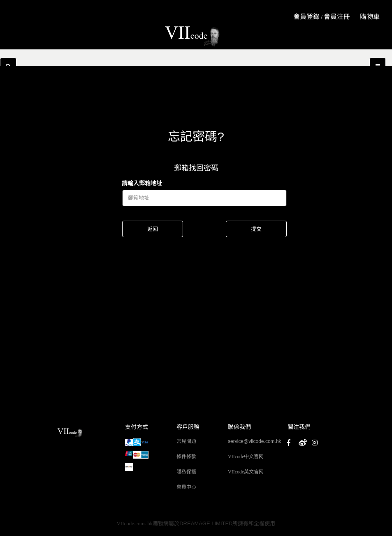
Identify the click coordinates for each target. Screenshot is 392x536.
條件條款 (186, 457)
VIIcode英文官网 (246, 472)
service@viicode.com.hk (255, 441)
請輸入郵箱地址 (142, 183)
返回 (153, 229)
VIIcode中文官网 (246, 457)
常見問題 (186, 441)
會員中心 (186, 487)
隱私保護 (186, 472)
